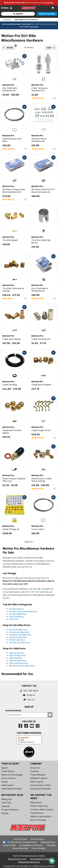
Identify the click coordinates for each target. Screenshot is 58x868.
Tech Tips (6, 803)
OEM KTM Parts (16, 658)
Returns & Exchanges (12, 775)
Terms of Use (20, 839)
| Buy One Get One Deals (29, 3)
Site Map (51, 845)
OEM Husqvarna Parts (18, 663)
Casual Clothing (16, 617)
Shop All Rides (39, 848)
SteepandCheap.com (29, 862)
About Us (35, 768)
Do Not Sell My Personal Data (22, 842)
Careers (35, 771)
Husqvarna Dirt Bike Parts (20, 635)
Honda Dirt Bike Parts (18, 630)
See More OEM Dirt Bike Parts (22, 666)
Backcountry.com (17, 859)
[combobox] (51, 48)
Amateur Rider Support (42, 810)
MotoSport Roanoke (41, 789)
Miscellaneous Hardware (26, 20)
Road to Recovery (39, 806)
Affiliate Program (39, 778)
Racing (5, 813)
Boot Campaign (38, 820)
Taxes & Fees (9, 845)
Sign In (5, 768)
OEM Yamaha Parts (18, 656)
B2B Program (37, 782)
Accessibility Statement (31, 845)
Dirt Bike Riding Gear (18, 614)
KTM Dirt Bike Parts (17, 640)
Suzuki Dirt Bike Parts (18, 637)
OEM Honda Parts (17, 653)
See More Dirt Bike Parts (19, 642)
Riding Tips (7, 799)
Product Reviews (10, 810)
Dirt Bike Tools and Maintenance (23, 612)
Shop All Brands (20, 848)
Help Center (8, 785)
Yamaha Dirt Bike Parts (19, 632)
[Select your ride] (47, 14)
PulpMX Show (37, 813)
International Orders (12, 789)
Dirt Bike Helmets (16, 609)
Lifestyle (6, 806)
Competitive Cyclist (40, 859)
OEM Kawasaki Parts (18, 661)
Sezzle (5, 782)
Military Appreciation (41, 816)
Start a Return (9, 778)
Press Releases (38, 775)
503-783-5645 (33, 592)
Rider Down (36, 803)
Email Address (13, 711)
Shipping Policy (48, 842)
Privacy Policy (37, 839)
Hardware (7, 20)
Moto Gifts (14, 619)
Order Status (8, 771)
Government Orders (41, 785)
